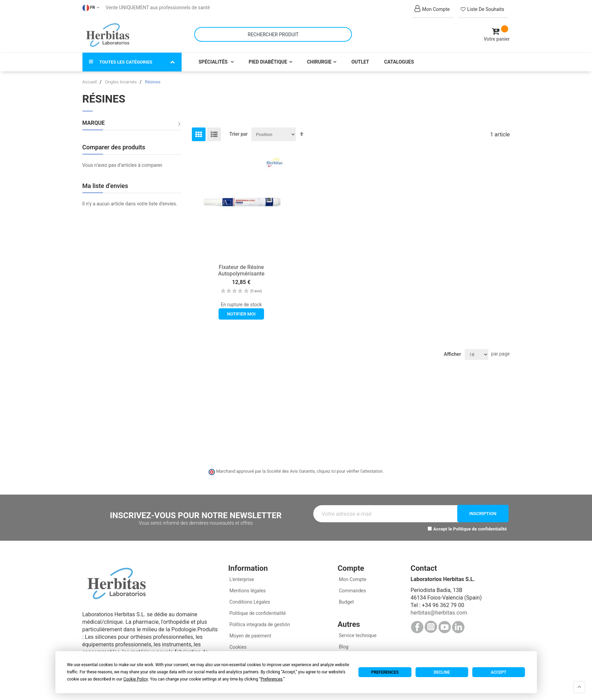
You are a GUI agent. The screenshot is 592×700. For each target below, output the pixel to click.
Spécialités (214, 59)
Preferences (385, 672)
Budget (346, 599)
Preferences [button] (272, 679)
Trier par (239, 131)
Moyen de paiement (250, 633)
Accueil (90, 79)
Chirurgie (319, 59)
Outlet (360, 59)
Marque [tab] (94, 120)
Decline (442, 672)
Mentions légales (247, 588)
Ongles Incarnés (121, 79)
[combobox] (273, 33)
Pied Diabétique (268, 59)
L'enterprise (241, 576)
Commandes (352, 588)
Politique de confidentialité (480, 526)
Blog (343, 644)
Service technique (357, 632)
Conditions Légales (249, 599)
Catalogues (399, 59)
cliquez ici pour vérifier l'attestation (350, 468)
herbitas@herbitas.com (439, 610)
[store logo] (108, 33)
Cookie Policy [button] (135, 679)
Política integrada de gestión (259, 621)
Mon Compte (352, 576)
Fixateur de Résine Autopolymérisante (241, 267)
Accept (498, 672)
